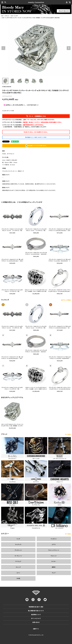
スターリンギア (14, 16)
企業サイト (36, 629)
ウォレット (54, 556)
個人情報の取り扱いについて (36, 611)
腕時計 (54, 567)
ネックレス (18, 544)
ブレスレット (18, 550)
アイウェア (18, 561)
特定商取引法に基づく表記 (36, 607)
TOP (2, 16)
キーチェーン (18, 556)
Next (69, 48)
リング (18, 539)
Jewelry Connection (36, 2)
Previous (3, 48)
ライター (54, 561)
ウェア (54, 573)
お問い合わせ (36, 622)
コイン (18, 573)
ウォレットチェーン (54, 550)
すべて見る (68, 434)
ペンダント (54, 539)
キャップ (18, 567)
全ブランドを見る (66, 300)
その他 (18, 578)
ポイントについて (36, 618)
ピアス (54, 544)
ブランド (7, 16)
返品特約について (36, 615)
